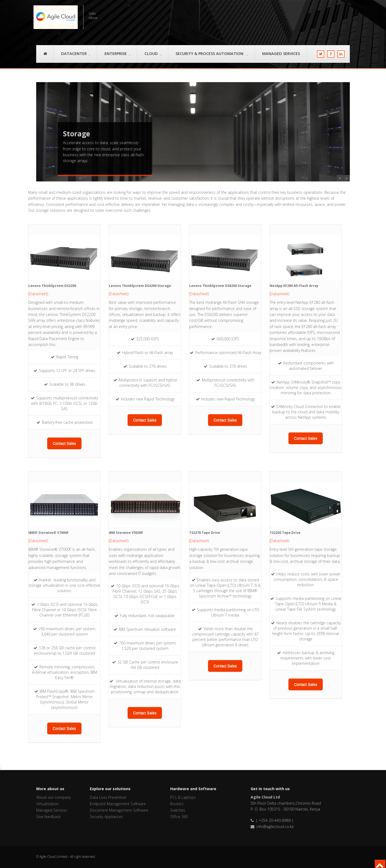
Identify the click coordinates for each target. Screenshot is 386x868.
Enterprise (117, 54)
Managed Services (281, 54)
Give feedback (48, 817)
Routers (177, 804)
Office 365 (179, 817)
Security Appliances (106, 817)
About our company (53, 797)
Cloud (153, 54)
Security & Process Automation (212, 54)
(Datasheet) (38, 294)
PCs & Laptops (183, 797)
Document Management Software (119, 810)
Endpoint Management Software (118, 804)
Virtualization (47, 804)
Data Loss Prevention (108, 797)
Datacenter (76, 54)
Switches (178, 810)
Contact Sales (64, 443)
